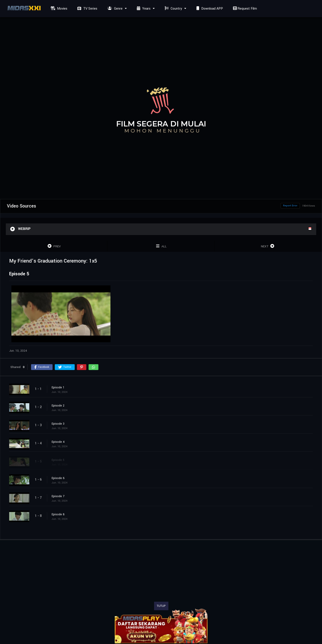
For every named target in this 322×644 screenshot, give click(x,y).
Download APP (209, 9)
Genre (114, 9)
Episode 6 (58, 478)
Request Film (244, 9)
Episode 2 (58, 406)
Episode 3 (58, 424)
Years (143, 9)
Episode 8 (58, 514)
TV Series (87, 9)
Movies (58, 9)
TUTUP (161, 606)
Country (173, 9)
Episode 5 (58, 460)
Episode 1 (58, 387)
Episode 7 (58, 496)
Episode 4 (58, 442)
